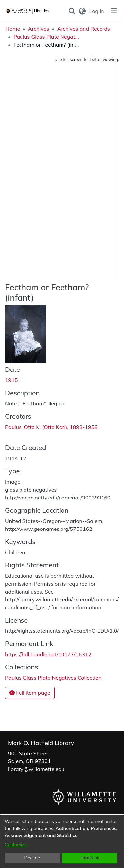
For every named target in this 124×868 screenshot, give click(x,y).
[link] (53, 678)
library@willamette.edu (36, 769)
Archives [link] (39, 29)
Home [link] (13, 29)
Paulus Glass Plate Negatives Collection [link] (46, 37)
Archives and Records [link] (84, 29)
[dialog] (62, 841)
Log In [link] (97, 11)
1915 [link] (11, 380)
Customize (16, 845)
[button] (72, 11)
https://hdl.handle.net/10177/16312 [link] (48, 654)
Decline (32, 858)
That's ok (90, 858)
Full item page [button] (30, 693)
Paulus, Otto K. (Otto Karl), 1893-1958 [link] (51, 427)
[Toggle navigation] (114, 11)
